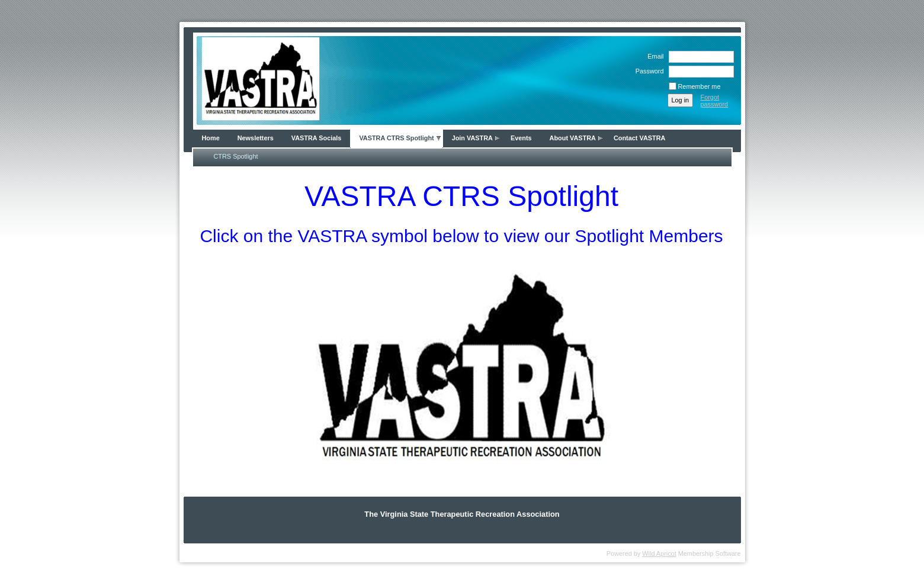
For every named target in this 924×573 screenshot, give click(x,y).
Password (648, 71)
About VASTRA (573, 138)
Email (653, 56)
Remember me (700, 86)
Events (521, 138)
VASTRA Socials (317, 138)
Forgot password (715, 101)
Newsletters (256, 138)
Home (211, 138)
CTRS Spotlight (236, 156)
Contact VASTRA (639, 138)
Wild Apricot (659, 553)
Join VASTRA (472, 138)
